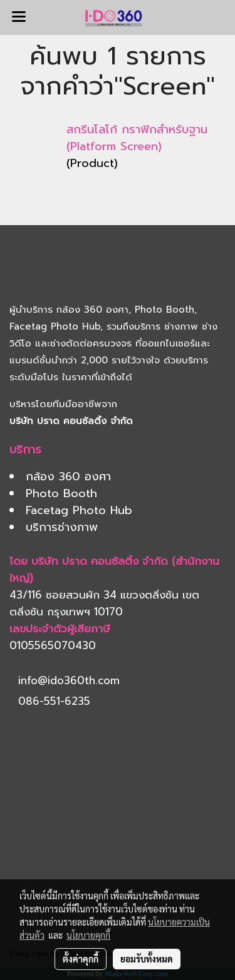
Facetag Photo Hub (55, 326)
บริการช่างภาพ (62, 527)
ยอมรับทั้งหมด (147, 959)
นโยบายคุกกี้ (88, 935)
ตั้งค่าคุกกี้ (81, 959)
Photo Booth (164, 310)
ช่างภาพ (181, 326)
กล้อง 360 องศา (92, 310)
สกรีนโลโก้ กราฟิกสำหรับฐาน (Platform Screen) (137, 138)
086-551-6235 (54, 701)
